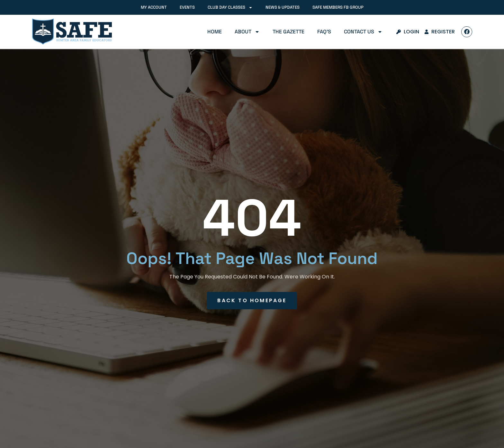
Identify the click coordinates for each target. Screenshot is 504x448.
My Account (154, 7)
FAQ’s (324, 32)
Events (187, 7)
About (247, 32)
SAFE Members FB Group (338, 7)
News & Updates (283, 7)
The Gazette (288, 32)
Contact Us (363, 32)
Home (215, 32)
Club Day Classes (230, 8)
